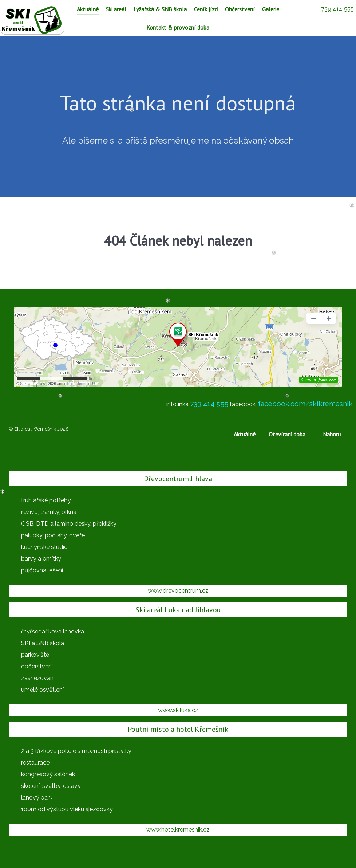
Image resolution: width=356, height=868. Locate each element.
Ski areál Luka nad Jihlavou (178, 610)
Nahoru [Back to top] (332, 434)
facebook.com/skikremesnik (305, 404)
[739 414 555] (337, 9)
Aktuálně (245, 434)
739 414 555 (209, 404)
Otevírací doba (287, 434)
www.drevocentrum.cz (178, 591)
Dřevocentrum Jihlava (178, 479)
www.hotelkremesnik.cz (178, 830)
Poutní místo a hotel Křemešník (178, 729)
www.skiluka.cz (178, 710)
